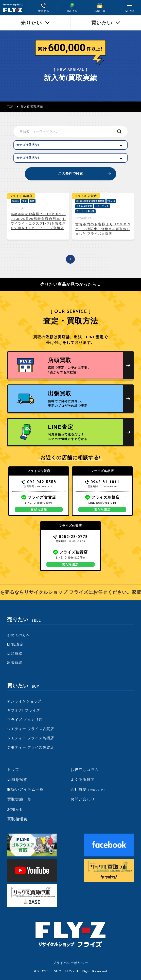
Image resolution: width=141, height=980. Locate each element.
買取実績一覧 (19, 799)
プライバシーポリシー (70, 963)
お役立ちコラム (85, 770)
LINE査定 (15, 644)
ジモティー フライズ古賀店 (31, 729)
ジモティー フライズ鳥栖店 (31, 738)
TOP (10, 107)
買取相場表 (17, 819)
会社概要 (88, 789)
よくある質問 (83, 779)
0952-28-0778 (71, 537)
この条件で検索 (70, 174)
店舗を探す (17, 779)
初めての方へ (19, 635)
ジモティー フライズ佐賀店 (31, 747)
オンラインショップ (24, 701)
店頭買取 (15, 653)
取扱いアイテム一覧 (25, 789)
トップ (13, 770)
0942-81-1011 (102, 482)
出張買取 (15, 663)
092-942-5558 (39, 482)
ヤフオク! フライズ (24, 710)
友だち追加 (39, 510)
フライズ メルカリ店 (25, 720)
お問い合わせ (83, 799)
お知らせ (15, 809)
